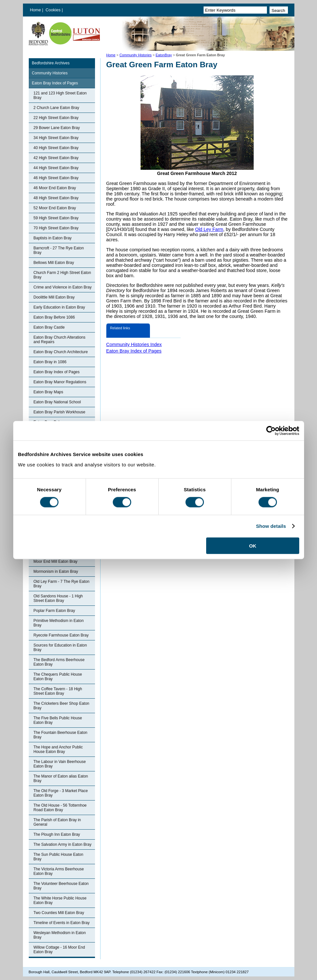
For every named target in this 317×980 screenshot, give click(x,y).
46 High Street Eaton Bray (56, 178)
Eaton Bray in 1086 (50, 362)
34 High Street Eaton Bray (56, 138)
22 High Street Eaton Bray (56, 118)
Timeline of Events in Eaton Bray (62, 923)
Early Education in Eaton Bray (59, 307)
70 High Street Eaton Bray (56, 228)
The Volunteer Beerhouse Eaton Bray (61, 886)
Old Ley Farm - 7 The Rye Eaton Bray (62, 584)
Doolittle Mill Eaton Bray (54, 297)
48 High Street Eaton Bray (56, 198)
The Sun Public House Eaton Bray (58, 857)
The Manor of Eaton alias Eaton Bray (61, 779)
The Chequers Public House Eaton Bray (58, 677)
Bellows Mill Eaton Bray (54, 263)
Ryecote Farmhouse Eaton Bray (61, 635)
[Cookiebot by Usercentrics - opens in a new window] (271, 431)
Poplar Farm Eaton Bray (54, 611)
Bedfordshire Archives (51, 63)
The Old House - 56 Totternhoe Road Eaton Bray (60, 808)
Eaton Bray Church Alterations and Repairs (60, 340)
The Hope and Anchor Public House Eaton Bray (58, 749)
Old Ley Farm (209, 229)
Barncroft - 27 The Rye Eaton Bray (59, 250)
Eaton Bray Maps (48, 392)
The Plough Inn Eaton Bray (57, 834)
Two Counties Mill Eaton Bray (59, 913)
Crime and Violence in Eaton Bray (63, 287)
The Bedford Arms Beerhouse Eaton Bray (59, 662)
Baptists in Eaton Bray (53, 238)
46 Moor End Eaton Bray (55, 188)
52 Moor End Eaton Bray (55, 208)
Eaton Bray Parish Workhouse (60, 412)
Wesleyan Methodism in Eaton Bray (60, 935)
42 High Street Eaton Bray (56, 158)
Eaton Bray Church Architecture (61, 352)
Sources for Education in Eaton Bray (60, 648)
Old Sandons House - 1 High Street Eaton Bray (58, 598)
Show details (271, 526)
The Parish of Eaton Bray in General (57, 822)
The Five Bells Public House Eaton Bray (58, 720)
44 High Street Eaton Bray (56, 168)
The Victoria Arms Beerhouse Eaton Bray (59, 871)
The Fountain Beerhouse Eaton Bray (61, 735)
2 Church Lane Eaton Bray (56, 108)
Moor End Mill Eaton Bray (56, 561)
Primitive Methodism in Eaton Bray (59, 623)
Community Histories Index (134, 344)
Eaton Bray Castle (49, 327)
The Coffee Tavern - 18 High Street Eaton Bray (58, 691)
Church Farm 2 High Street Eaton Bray (62, 275)
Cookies (54, 10)
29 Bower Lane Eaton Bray (57, 128)
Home (36, 10)
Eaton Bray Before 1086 (54, 317)
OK (253, 545)
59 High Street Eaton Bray (56, 218)
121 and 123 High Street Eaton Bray (60, 95)
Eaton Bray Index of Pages (55, 83)
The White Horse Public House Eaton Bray (60, 900)
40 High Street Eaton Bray (56, 148)
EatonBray (164, 55)
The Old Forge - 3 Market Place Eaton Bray (61, 793)
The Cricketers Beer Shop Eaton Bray (62, 706)
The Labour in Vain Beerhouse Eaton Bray (60, 764)
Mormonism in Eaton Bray (56, 572)
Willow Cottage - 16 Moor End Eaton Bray (59, 950)
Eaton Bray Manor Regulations (60, 382)
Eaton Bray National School (57, 402)
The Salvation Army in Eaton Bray (63, 844)
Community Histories (136, 55)
